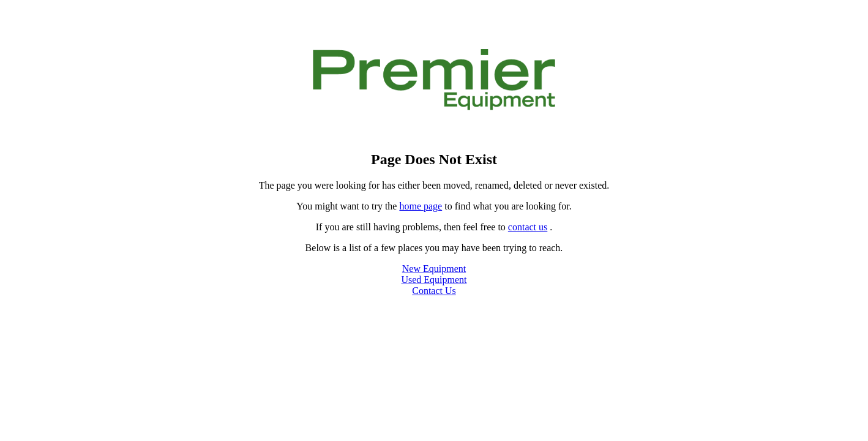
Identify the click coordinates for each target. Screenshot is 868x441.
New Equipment (434, 269)
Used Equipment (434, 280)
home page (421, 206)
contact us (528, 227)
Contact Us (434, 291)
